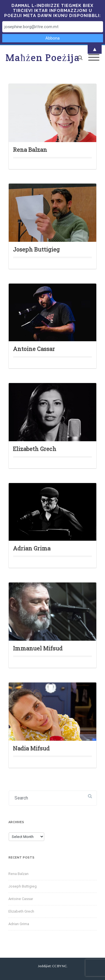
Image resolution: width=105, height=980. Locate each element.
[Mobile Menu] (94, 58)
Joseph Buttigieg (36, 249)
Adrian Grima (32, 548)
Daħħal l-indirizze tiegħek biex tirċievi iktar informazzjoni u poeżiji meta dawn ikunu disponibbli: (52, 11)
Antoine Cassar (34, 349)
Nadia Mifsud (31, 748)
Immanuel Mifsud (38, 648)
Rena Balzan (30, 150)
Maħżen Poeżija (43, 58)
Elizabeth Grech (35, 449)
